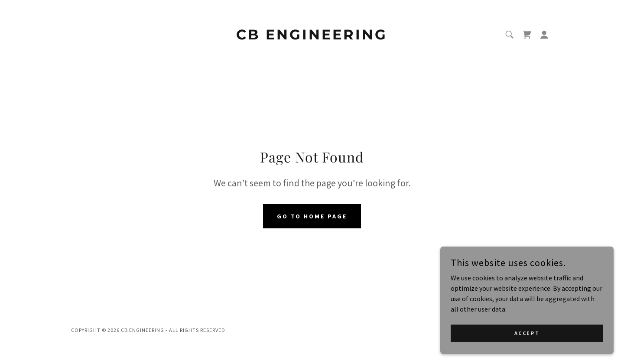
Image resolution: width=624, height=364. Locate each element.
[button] (544, 35)
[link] (312, 37)
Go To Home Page (312, 216)
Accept (527, 333)
